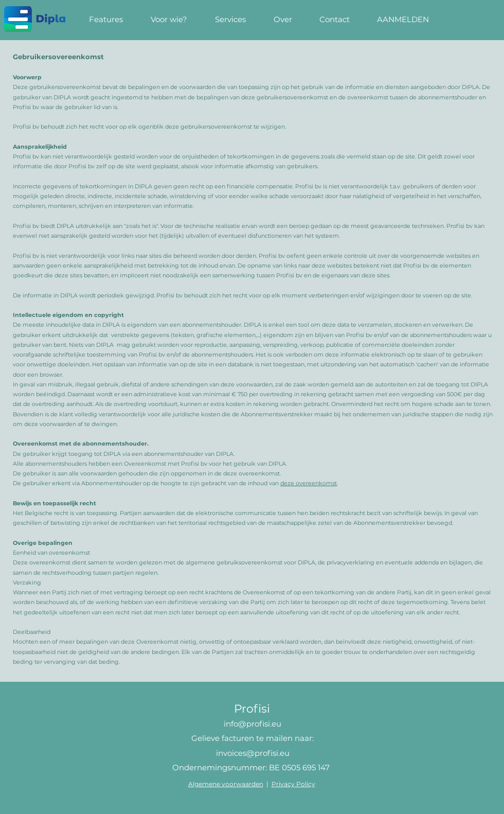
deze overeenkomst (309, 483)
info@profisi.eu (253, 724)
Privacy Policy (293, 784)
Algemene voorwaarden (226, 784)
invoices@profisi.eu (253, 753)
